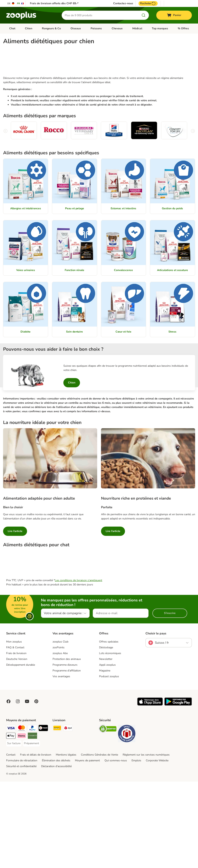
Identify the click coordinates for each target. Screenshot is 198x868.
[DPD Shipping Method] (68, 815)
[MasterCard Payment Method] (22, 815)
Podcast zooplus (109, 763)
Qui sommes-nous (116, 847)
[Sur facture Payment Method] (14, 830)
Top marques (160, 28)
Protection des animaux (67, 745)
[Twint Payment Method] (43, 815)
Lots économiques (110, 740)
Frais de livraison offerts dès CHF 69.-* (54, 3)
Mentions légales (66, 841)
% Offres (183, 28)
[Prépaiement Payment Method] (31, 830)
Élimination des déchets (56, 847)
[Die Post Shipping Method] (57, 815)
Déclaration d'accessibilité (56, 853)
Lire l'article (15, 570)
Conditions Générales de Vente (99, 841)
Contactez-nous (123, 3)
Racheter (148, 3)
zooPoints (59, 734)
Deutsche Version (17, 745)
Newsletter (106, 745)
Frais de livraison (16, 740)
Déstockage (106, 734)
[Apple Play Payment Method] (11, 823)
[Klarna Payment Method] (22, 823)
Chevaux (117, 28)
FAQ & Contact (15, 734)
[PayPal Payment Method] (32, 815)
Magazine (105, 757)
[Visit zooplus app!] (150, 791)
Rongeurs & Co (51, 28)
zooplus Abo (60, 740)
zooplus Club (60, 728)
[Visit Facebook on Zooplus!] (8, 788)
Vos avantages (61, 763)
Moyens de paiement (87, 847)
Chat (12, 28)
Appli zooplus (107, 751)
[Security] (108, 816)
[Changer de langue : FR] (21, 3)
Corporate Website (157, 847)
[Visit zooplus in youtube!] (27, 788)
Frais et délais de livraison (36, 841)
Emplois (136, 847)
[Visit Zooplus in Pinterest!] (36, 788)
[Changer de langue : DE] (11, 3)
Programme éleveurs (65, 751)
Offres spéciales (109, 728)
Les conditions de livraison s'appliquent (79, 667)
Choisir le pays (156, 720)
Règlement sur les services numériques (146, 841)
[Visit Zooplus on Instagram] (18, 788)
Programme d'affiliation (67, 757)
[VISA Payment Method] (11, 815)
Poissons (96, 28)
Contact (11, 841)
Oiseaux (76, 28)
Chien (29, 28)
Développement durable (21, 751)
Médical (137, 28)
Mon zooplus (14, 728)
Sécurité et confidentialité (21, 853)
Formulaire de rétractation (22, 847)
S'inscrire (170, 700)
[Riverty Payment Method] (32, 823)
